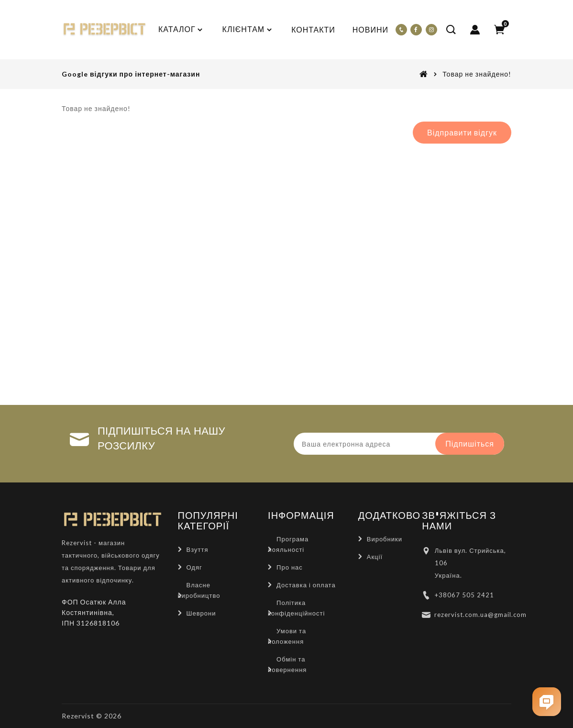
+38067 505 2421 (464, 595)
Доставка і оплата (306, 585)
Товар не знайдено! (477, 74)
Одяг (194, 567)
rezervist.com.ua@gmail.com (480, 615)
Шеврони (201, 613)
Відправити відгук (462, 132)
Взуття (198, 549)
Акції (375, 557)
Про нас (290, 567)
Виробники (385, 539)
